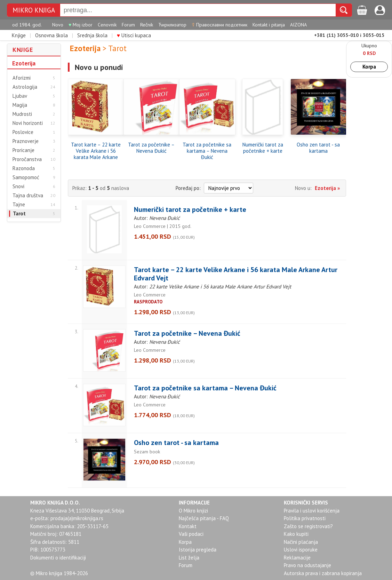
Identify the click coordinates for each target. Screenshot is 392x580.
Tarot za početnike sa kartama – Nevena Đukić (207, 151)
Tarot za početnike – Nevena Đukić (151, 148)
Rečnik (147, 25)
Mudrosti (22, 114)
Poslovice (23, 132)
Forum (128, 25)
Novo (58, 25)
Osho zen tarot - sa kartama (318, 148)
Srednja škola (92, 35)
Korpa (369, 67)
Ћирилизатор (172, 25)
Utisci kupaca (134, 35)
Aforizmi (22, 78)
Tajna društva (28, 196)
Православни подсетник (219, 25)
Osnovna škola (51, 35)
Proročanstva (27, 159)
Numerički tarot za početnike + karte (263, 148)
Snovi (18, 186)
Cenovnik (107, 25)
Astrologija (25, 87)
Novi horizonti (28, 123)
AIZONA (298, 25)
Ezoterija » (327, 188)
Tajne (19, 205)
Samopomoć (26, 177)
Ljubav (20, 96)
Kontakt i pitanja (269, 25)
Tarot (19, 214)
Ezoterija (24, 63)
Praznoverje (26, 141)
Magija (20, 105)
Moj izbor (81, 25)
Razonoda (24, 168)
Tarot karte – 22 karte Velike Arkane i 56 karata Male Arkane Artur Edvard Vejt (96, 151)
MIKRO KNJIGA (34, 10)
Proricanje (23, 150)
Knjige (19, 35)
